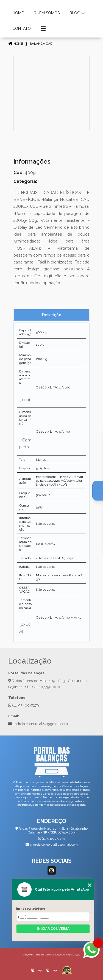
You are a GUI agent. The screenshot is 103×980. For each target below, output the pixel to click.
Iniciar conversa (53, 929)
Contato (22, 28)
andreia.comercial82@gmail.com (38, 724)
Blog (75, 13)
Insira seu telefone (31, 909)
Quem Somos (47, 13)
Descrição (52, 315)
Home (18, 13)
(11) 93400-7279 (24, 705)
